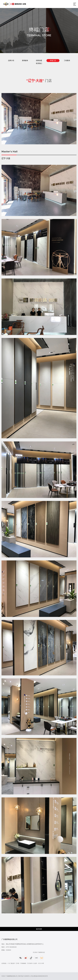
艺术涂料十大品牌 (32, 963)
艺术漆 (17, 963)
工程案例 (67, 60)
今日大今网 (41, 963)
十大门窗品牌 (11, 963)
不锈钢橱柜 (23, 963)
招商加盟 (39, 60)
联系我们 (39, 63)
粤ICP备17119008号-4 (24, 976)
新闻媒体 (25, 60)
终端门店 (53, 60)
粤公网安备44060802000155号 (40, 976)
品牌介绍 (11, 60)
